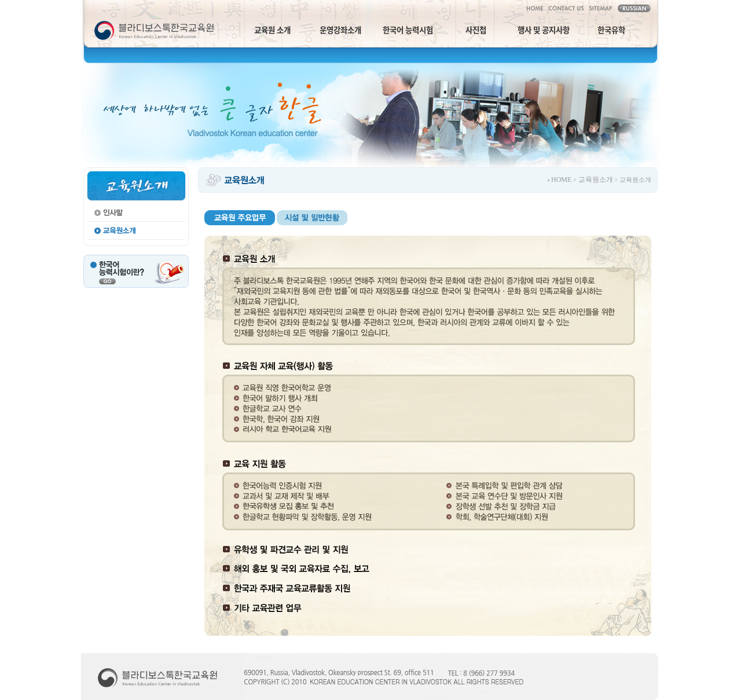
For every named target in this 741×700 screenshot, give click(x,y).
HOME (561, 179)
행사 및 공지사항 (544, 30)
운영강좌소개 (340, 30)
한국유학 (611, 30)
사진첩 (476, 30)
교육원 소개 (272, 30)
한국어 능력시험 (408, 30)
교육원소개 (596, 179)
